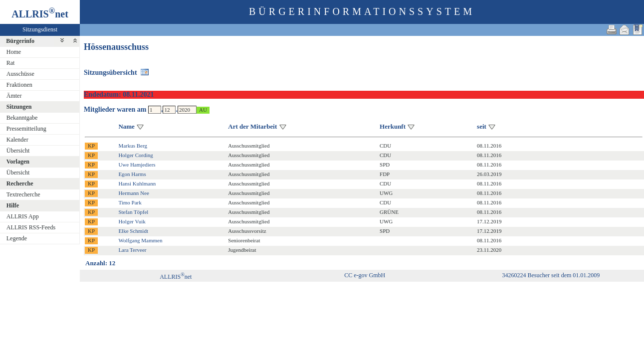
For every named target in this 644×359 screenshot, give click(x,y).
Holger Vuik (132, 221)
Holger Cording (135, 155)
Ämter (14, 96)
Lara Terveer (132, 250)
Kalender (17, 140)
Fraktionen (19, 85)
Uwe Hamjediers (137, 165)
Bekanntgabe (22, 118)
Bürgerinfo (20, 41)
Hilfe (13, 205)
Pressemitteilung (26, 129)
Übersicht (18, 151)
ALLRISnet (176, 277)
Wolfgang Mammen (140, 240)
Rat (11, 63)
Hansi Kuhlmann (137, 183)
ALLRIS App (23, 216)
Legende (17, 238)
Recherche (20, 183)
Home (14, 52)
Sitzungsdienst (40, 29)
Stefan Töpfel (133, 212)
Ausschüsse (20, 74)
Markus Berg (133, 146)
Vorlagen (18, 162)
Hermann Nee (133, 193)
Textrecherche (23, 194)
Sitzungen (19, 107)
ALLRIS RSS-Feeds (31, 227)
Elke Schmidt (133, 231)
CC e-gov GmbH (365, 275)
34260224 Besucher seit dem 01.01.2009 (551, 275)
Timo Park (130, 202)
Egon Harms (132, 174)
